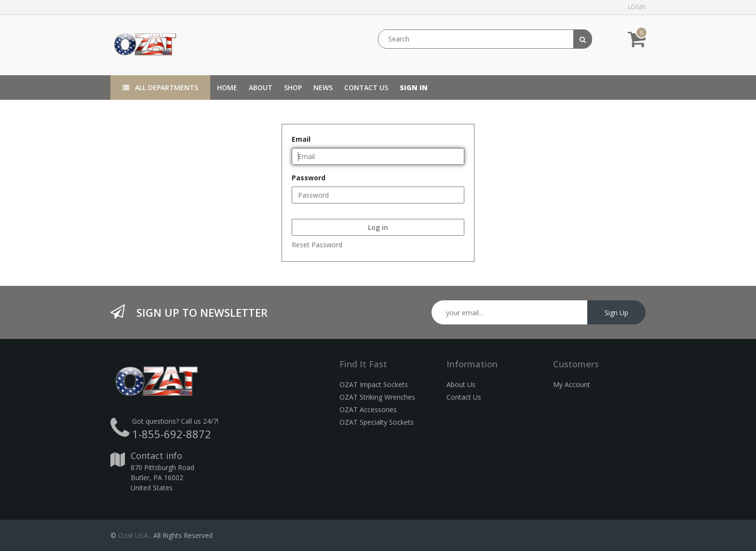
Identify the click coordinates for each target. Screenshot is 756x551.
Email (301, 139)
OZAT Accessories (368, 410)
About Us (461, 384)
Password (309, 178)
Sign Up (616, 313)
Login (637, 7)
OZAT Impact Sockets (374, 384)
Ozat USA (133, 535)
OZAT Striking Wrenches (377, 397)
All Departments (160, 87)
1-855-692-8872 (172, 434)
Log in (378, 227)
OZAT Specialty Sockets (377, 422)
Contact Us (464, 397)
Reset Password (317, 245)
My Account (572, 384)
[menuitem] (227, 87)
